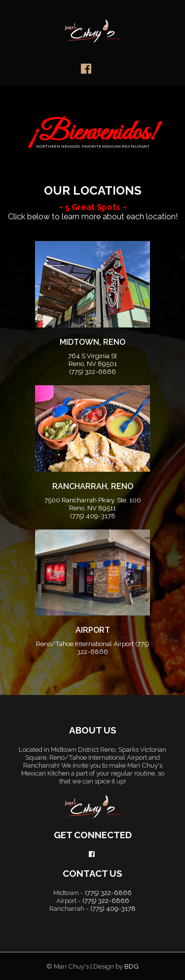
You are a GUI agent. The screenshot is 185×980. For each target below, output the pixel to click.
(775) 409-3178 (93, 516)
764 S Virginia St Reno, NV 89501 (92, 360)
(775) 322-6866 (92, 371)
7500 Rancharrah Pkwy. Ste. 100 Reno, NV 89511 (93, 504)
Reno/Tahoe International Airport (86, 644)
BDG (131, 966)
